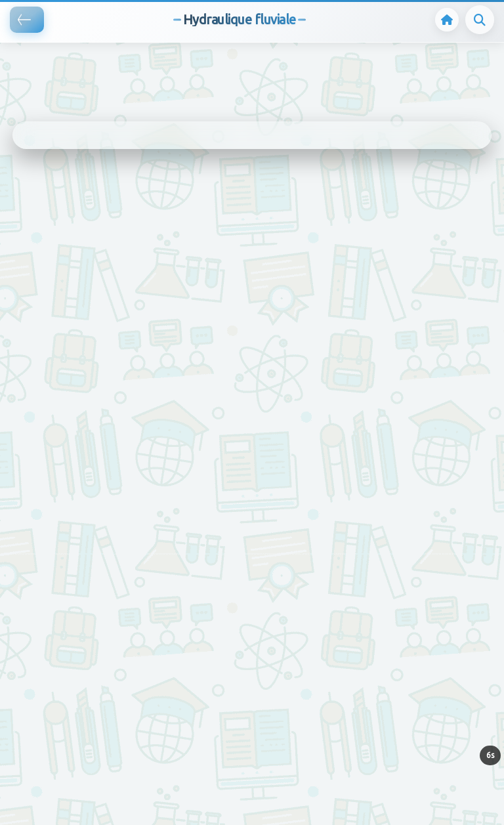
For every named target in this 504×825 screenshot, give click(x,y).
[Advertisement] (239, 62)
